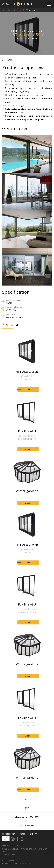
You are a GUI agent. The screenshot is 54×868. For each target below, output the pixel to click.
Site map (33, 834)
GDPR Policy (22, 834)
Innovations (27, 825)
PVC (27, 808)
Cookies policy (8, 834)
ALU (22, 10)
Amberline (6, 10)
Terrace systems (33, 10)
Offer (16, 10)
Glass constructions (27, 817)
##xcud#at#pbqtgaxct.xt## (18, 864)
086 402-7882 (10, 854)
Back (7, 60)
